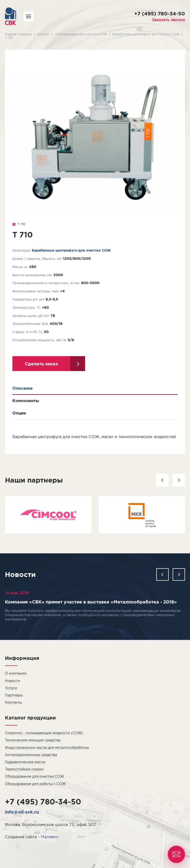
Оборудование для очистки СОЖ (81, 34)
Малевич (50, 837)
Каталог (44, 34)
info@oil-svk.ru (22, 812)
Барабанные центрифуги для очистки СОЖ (146, 34)
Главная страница (18, 34)
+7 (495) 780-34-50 (160, 13)
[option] (48, 515)
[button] (162, 480)
